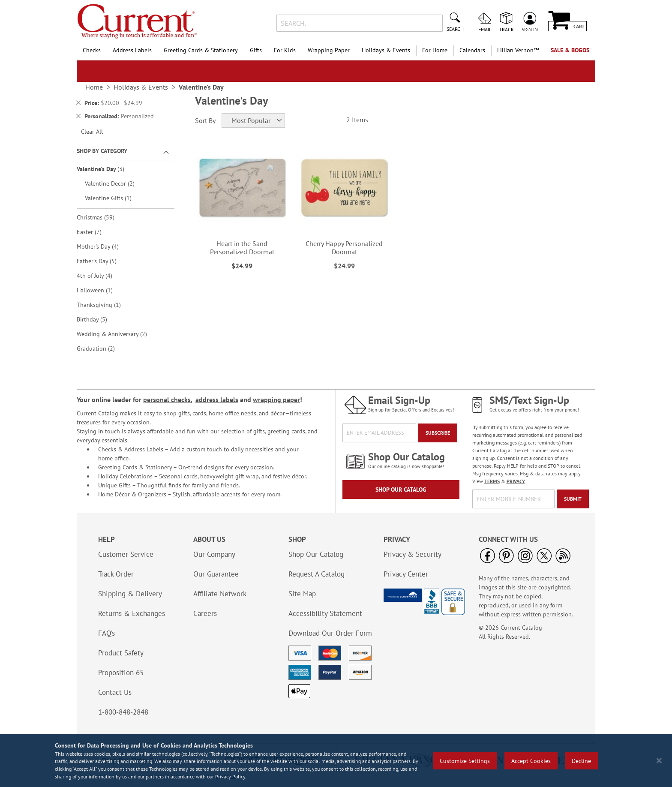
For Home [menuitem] (435, 50)
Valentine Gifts (113, 198)
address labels (217, 400)
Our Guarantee (216, 574)
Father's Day (103, 261)
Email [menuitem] (485, 29)
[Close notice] (659, 761)
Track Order (116, 574)
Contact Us (115, 692)
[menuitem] (518, 50)
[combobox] (359, 23)
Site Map (302, 594)
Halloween (99, 290)
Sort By (205, 120)
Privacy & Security (412, 554)
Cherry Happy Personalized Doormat (344, 248)
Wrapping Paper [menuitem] (329, 50)
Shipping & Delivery (130, 594)
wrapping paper (276, 400)
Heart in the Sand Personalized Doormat (242, 248)
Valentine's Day (106, 169)
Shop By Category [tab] (102, 151)
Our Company (214, 554)
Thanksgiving (103, 305)
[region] (336, 761)
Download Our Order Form (330, 633)
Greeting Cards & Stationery (135, 467)
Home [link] (94, 87)
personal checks (167, 400)
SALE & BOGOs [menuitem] (570, 50)
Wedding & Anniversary (118, 334)
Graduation (102, 348)
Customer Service (126, 554)
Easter (95, 232)
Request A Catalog (316, 574)
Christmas (102, 217)
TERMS (492, 481)
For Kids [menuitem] (285, 50)
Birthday (98, 319)
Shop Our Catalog (401, 490)
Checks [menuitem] (92, 50)
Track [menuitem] (506, 29)
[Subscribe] (438, 433)
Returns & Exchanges (132, 613)
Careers (205, 613)
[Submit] (573, 499)
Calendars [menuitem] (472, 50)
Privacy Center (406, 574)
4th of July (100, 275)
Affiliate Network (220, 594)
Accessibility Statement (325, 613)
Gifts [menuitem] (256, 50)
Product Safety (121, 653)
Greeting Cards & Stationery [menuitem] (201, 50)
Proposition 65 (121, 673)
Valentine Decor (116, 183)
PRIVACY (516, 481)
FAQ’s (106, 633)
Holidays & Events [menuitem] (386, 50)
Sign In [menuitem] (530, 29)
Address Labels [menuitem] (132, 50)
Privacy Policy (230, 776)
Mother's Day (104, 246)
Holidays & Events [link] (141, 87)
